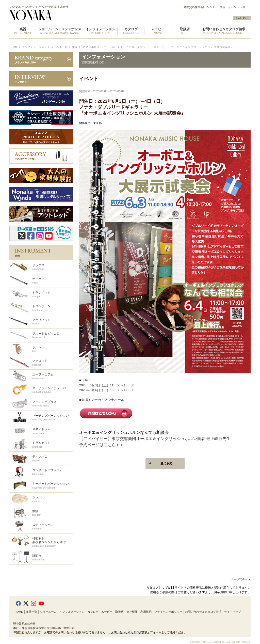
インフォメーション (72, 612)
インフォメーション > (36, 47)
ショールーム (48, 612)
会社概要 (132, 612)
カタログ (93, 612)
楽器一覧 (31, 612)
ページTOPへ (241, 579)
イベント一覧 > (61, 47)
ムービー (107, 612)
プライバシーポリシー (168, 612)
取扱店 (119, 612)
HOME (14, 47)
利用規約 (146, 612)
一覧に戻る (165, 463)
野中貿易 (67, 13)
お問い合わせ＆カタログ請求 (224, 31)
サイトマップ (233, 612)
